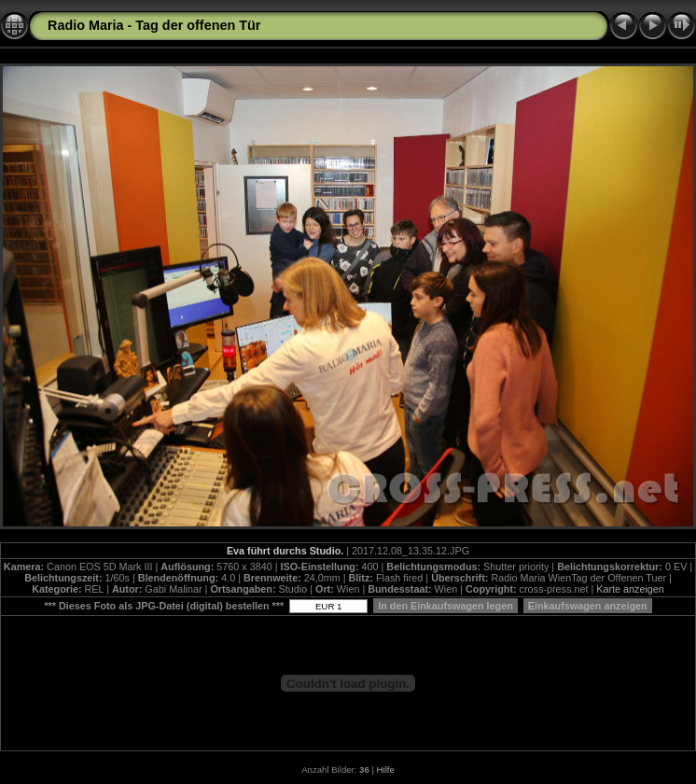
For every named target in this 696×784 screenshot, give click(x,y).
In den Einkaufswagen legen (445, 606)
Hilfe (386, 770)
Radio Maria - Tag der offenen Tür (154, 25)
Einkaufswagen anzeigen (588, 606)
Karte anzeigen (630, 589)
